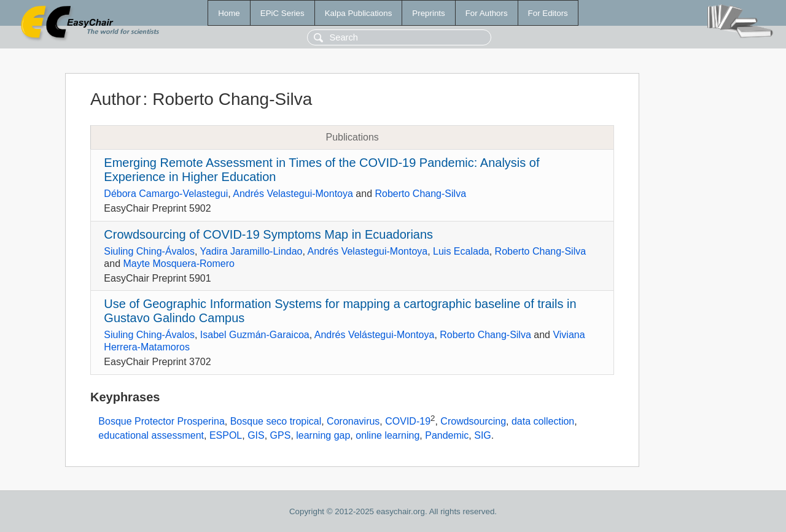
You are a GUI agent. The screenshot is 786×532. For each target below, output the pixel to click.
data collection (543, 421)
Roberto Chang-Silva (421, 194)
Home (229, 13)
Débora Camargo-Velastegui (166, 194)
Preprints (428, 13)
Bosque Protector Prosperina (161, 421)
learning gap (323, 435)
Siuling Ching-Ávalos (149, 251)
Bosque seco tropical (276, 421)
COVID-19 (408, 421)
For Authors (487, 13)
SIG (483, 435)
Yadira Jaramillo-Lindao (251, 251)
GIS (256, 435)
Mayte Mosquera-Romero (178, 264)
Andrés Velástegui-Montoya (375, 335)
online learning (387, 435)
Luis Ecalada (461, 251)
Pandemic (447, 435)
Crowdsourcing (473, 421)
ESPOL (226, 435)
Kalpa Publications (359, 13)
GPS (281, 435)
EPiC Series (282, 13)
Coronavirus (353, 421)
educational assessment (151, 435)
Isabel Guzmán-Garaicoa (255, 335)
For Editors (548, 13)
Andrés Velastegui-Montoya (293, 194)
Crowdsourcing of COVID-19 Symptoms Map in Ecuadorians (268, 234)
